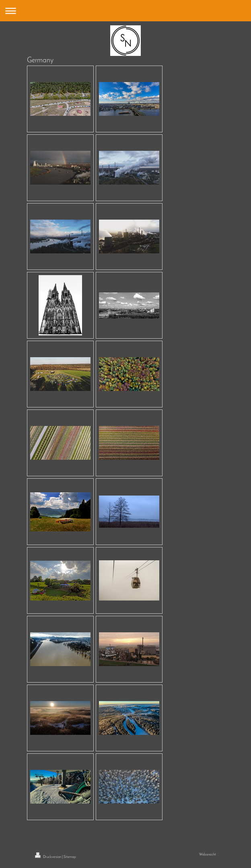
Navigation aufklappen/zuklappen (125, 11)
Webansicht (208, 855)
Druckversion (48, 857)
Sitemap (70, 857)
